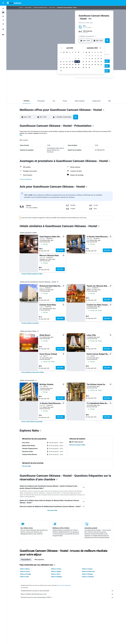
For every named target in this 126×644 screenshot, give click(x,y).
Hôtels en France (25, 571)
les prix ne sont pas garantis (64, 585)
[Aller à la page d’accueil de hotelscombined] (14, 3)
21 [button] (73, 65)
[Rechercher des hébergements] (3, 12)
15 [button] (76, 62)
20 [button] (70, 65)
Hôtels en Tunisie (56, 569)
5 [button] (67, 59)
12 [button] (67, 62)
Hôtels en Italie (25, 577)
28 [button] (73, 67)
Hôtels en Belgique (57, 577)
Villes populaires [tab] (39, 560)
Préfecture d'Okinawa (39, 8)
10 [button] (61, 62)
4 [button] (64, 59)
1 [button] (76, 56)
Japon (26, 8)
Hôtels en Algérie (56, 571)
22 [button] (76, 65)
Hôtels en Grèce (56, 574)
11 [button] (64, 62)
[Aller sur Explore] (3, 24)
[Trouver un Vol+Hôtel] (3, 20)
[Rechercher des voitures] (3, 16)
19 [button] (67, 65)
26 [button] (67, 67)
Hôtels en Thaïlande (88, 577)
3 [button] (61, 59)
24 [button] (61, 67)
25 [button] (64, 67)
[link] (32, 274)
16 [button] (79, 62)
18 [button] (64, 65)
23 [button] (79, 65)
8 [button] (76, 59)
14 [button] (73, 62)
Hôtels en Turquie (87, 569)
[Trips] (3, 29)
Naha (51, 8)
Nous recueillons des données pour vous (67, 594)
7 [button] (73, 59)
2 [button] (79, 56)
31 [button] (61, 70)
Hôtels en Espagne (88, 574)
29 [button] (76, 67)
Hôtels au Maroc (25, 569)
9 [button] (79, 59)
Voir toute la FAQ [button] (52, 510)
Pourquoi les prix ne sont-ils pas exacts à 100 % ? (67, 597)
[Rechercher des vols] (3, 9)
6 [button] (70, 59)
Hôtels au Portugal (26, 574)
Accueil (21, 8)
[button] (3, 3)
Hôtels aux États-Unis (88, 571)
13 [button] (70, 62)
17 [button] (61, 65)
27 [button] (70, 67)
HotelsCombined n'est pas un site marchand (67, 591)
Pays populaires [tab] (26, 560)
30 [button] (79, 67)
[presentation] (103, 110)
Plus (21, 135)
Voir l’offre (60, 250)
